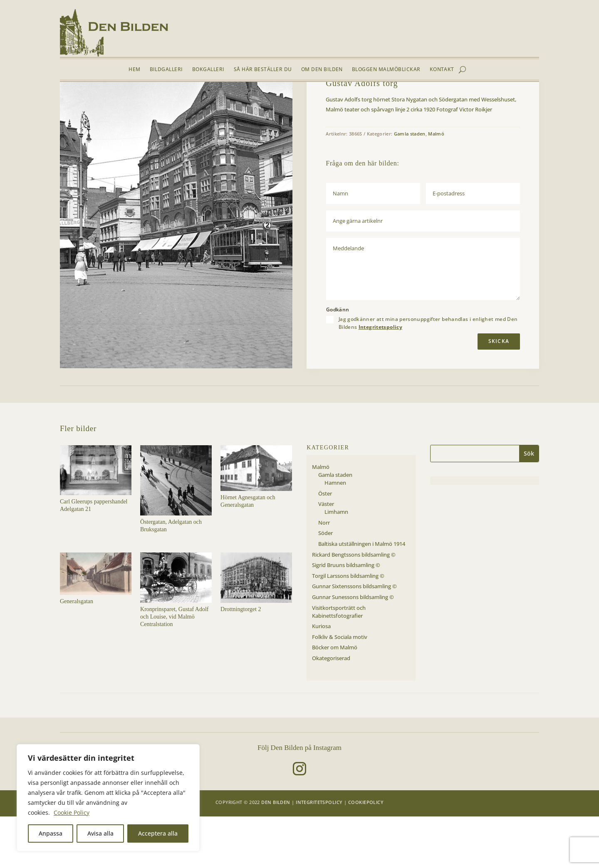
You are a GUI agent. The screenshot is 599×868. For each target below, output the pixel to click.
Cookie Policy (72, 813)
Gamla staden (142, 101)
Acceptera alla (158, 833)
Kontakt (442, 70)
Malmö (113, 101)
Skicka (499, 393)
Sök (529, 505)
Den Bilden (276, 853)
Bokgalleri (208, 70)
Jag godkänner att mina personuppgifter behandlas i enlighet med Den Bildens (428, 375)
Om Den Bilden (322, 70)
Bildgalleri (166, 70)
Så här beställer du (263, 70)
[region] (108, 798)
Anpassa (51, 833)
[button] (280, 122)
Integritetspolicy (380, 378)
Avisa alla (100, 833)
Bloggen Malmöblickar (386, 70)
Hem (134, 70)
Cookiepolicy (366, 853)
